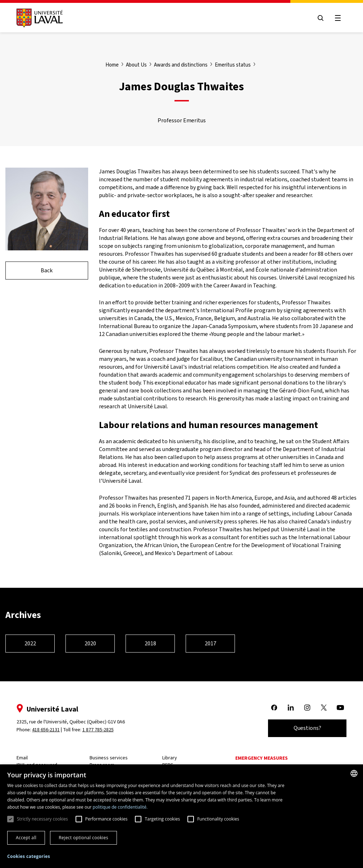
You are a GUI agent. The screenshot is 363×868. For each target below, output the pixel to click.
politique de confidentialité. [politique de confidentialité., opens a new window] (120, 807)
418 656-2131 (46, 730)
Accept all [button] (26, 838)
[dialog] (181, 816)
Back (47, 270)
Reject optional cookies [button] (83, 838)
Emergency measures (262, 758)
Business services (109, 758)
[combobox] (354, 773)
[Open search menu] (321, 18)
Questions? (307, 728)
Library (170, 758)
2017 (210, 643)
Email (22, 758)
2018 (150, 643)
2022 (30, 643)
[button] (29, 857)
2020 (90, 643)
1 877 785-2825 (98, 730)
